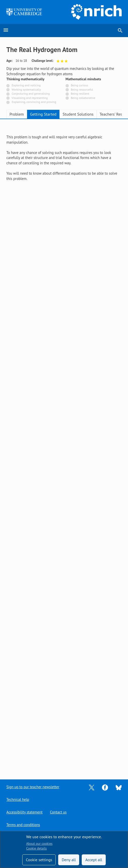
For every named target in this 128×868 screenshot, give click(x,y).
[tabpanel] (64, 158)
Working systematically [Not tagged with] (26, 89)
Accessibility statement (24, 812)
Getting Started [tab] (43, 114)
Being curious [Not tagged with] (79, 85)
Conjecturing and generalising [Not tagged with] (31, 94)
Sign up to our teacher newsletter (33, 787)
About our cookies (39, 844)
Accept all (94, 860)
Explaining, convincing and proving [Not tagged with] (34, 102)
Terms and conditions (23, 825)
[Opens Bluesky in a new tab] (119, 787)
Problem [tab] (17, 114)
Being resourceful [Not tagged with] (82, 89)
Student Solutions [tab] (78, 114)
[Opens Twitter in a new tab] (92, 787)
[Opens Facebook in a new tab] (105, 787)
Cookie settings (39, 860)
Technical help (18, 799)
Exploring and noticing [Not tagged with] (26, 85)
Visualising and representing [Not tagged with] (30, 98)
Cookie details (36, 848)
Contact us (58, 812)
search (120, 31)
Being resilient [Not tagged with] (80, 94)
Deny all (69, 860)
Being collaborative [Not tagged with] (83, 98)
